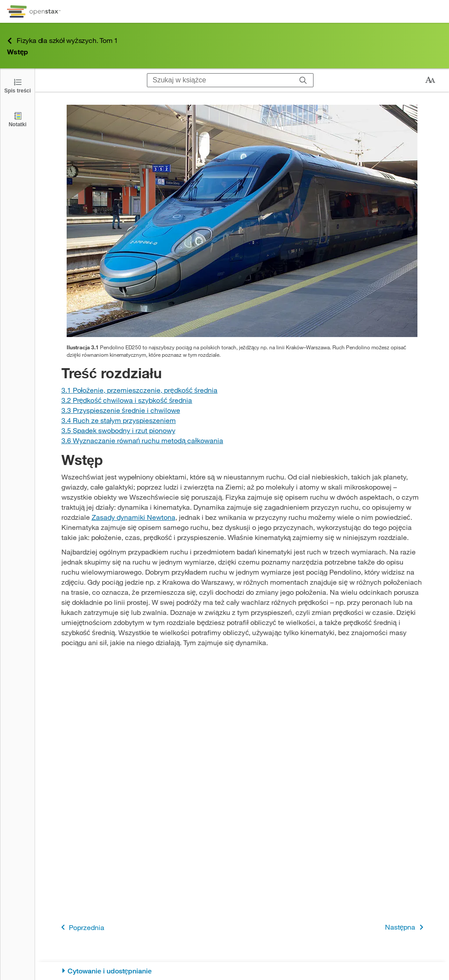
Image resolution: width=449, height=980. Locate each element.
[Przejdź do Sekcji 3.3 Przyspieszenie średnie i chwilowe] (121, 410)
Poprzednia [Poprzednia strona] (81, 927)
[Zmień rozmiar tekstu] (430, 80)
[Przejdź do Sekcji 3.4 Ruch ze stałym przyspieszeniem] (119, 420)
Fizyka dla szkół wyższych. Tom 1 (62, 41)
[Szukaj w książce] (220, 80)
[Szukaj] (303, 80)
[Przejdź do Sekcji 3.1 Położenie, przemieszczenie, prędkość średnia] (139, 390)
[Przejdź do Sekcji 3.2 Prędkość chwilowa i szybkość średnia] (127, 400)
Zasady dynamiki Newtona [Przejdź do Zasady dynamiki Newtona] (134, 517)
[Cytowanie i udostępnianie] (242, 971)
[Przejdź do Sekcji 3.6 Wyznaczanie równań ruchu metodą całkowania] (142, 440)
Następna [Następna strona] (406, 927)
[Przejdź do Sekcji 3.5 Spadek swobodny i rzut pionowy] (118, 430)
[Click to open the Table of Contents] (18, 85)
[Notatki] (18, 119)
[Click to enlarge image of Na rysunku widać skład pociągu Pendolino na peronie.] (242, 221)
